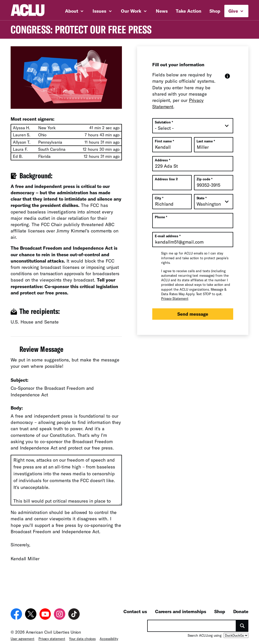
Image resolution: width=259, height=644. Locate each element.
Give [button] (236, 11)
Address (163, 160)
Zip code (204, 179)
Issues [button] (102, 11)
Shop (215, 11)
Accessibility (109, 635)
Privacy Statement (175, 298)
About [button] (74, 11)
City (159, 198)
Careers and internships (181, 608)
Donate (241, 608)
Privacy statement (52, 635)
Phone (161, 217)
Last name (206, 141)
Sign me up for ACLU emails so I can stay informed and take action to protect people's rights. (195, 258)
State (202, 198)
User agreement (23, 635)
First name (164, 141)
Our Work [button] (134, 11)
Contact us (135, 608)
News (162, 11)
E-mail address (168, 236)
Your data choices (82, 635)
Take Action (189, 11)
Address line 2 (166, 179)
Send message (193, 314)
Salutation (164, 122)
